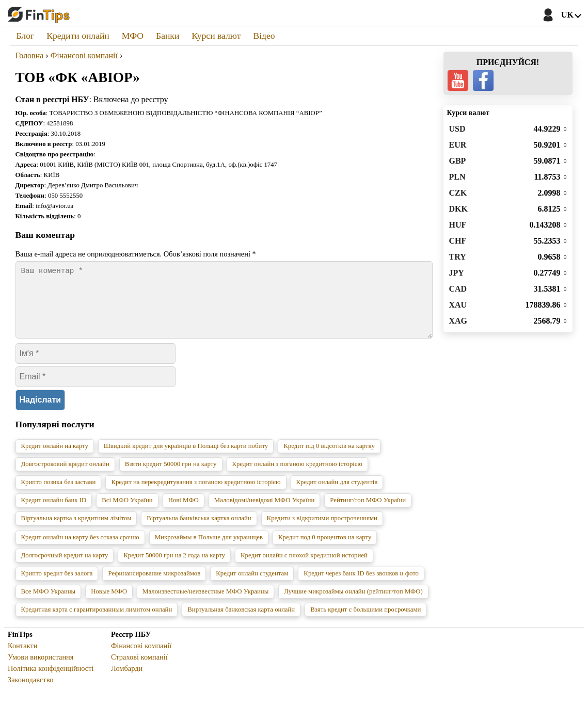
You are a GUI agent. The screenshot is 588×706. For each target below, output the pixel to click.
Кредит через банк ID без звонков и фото (361, 586)
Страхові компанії (139, 669)
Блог (26, 36)
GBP (458, 161)
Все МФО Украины (49, 604)
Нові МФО (184, 512)
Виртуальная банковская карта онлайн (241, 622)
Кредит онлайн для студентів (337, 494)
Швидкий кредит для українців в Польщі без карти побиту (186, 458)
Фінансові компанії (141, 658)
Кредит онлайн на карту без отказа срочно (80, 550)
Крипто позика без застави (59, 494)
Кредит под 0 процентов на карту (325, 550)
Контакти (22, 658)
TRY (458, 257)
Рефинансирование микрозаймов (154, 586)
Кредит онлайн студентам (252, 586)
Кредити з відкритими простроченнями (322, 531)
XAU (458, 305)
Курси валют (216, 36)
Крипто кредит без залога (57, 586)
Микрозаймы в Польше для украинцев (209, 550)
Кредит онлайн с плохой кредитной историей (304, 568)
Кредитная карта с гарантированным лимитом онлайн (97, 622)
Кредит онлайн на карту (55, 458)
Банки (168, 36)
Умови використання (41, 669)
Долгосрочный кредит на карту (65, 568)
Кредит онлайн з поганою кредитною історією (297, 476)
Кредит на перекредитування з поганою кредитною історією (196, 494)
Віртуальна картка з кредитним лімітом (76, 531)
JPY (457, 273)
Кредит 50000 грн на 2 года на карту (174, 568)
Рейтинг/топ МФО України (368, 512)
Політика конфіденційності (51, 681)
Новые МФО (109, 604)
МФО (133, 36)
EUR (458, 145)
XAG (458, 321)
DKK (458, 209)
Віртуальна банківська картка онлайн (199, 531)
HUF (458, 225)
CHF (458, 241)
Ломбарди (127, 681)
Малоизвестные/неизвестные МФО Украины (205, 604)
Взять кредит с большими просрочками (365, 622)
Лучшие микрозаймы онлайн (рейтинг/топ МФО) (353, 604)
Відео (264, 36)
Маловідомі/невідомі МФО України (264, 512)
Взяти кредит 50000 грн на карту (171, 476)
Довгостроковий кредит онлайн (65, 476)
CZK (458, 193)
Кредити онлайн (78, 36)
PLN (457, 177)
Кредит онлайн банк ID (54, 512)
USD (457, 129)
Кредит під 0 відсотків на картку (329, 458)
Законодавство (31, 692)
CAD (458, 289)
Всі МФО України (127, 512)
